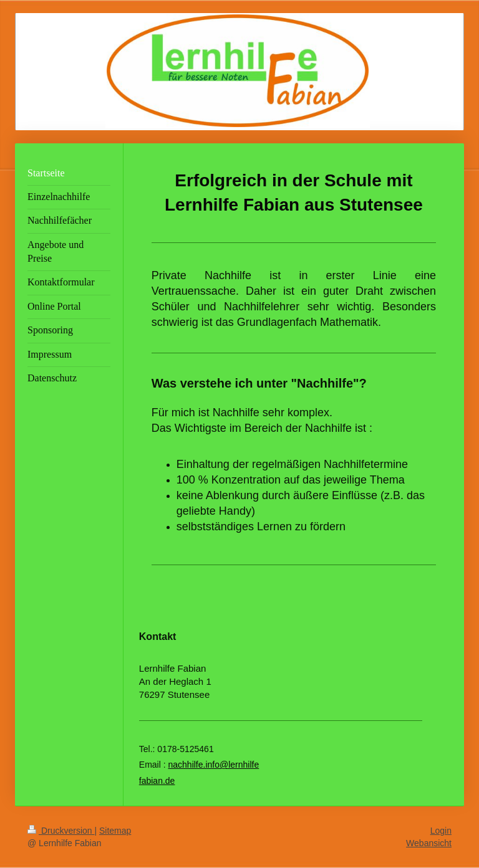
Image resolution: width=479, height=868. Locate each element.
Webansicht (429, 843)
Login (441, 831)
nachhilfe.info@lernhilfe (213, 765)
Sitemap (115, 831)
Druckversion (61, 831)
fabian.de (157, 781)
